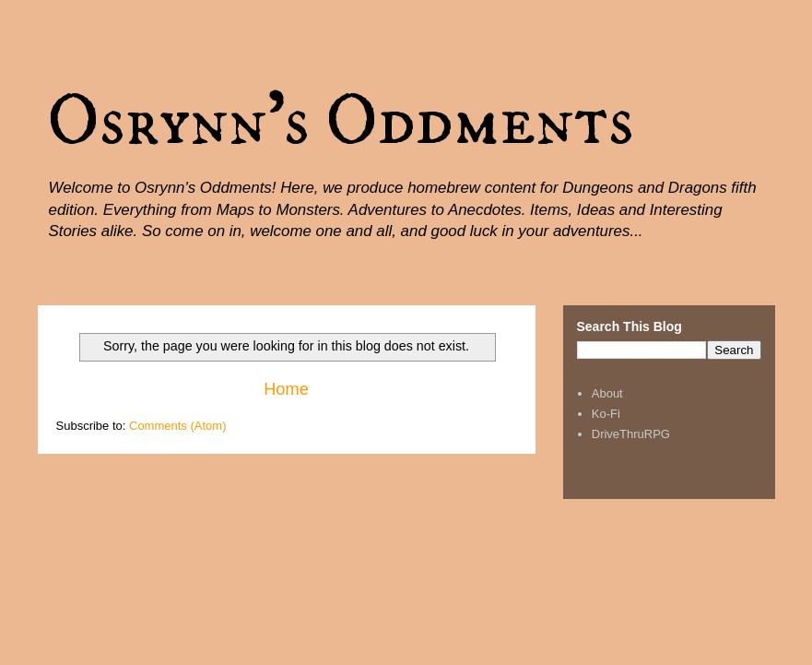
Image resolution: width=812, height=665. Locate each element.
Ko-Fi (606, 414)
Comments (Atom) (177, 426)
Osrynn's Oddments (341, 122)
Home (286, 389)
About (607, 393)
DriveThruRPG (631, 434)
